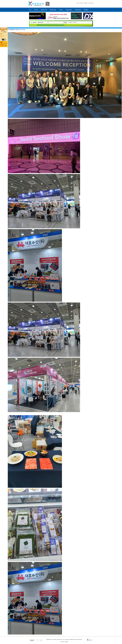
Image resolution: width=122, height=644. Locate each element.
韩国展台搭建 (53, 10)
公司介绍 (36, 10)
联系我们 (86, 10)
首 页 (30, 10)
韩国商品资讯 (69, 10)
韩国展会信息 (44, 10)
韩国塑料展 (71, 22)
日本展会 (61, 10)
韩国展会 (75, 22)
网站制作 (66, 642)
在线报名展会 (78, 10)
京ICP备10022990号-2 (78, 639)
